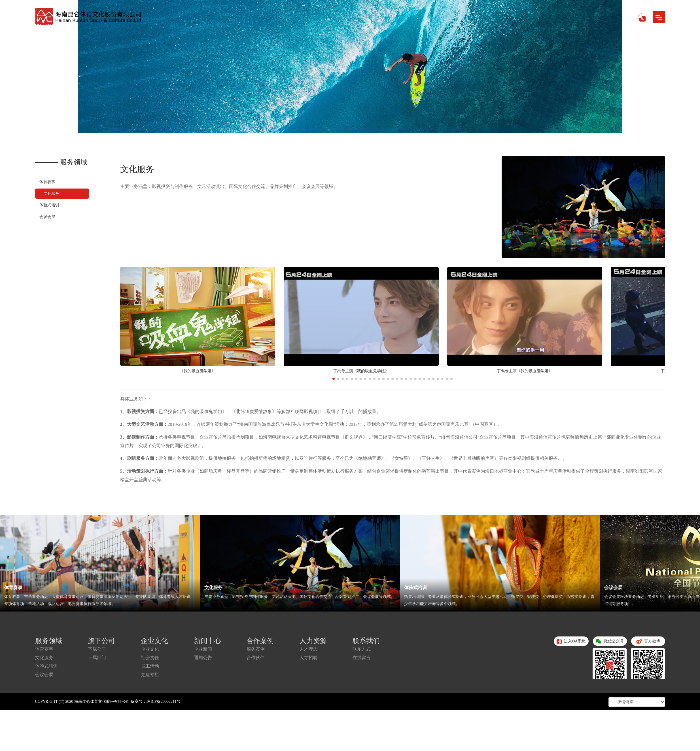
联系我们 (366, 641)
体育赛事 (47, 182)
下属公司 (97, 649)
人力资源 (313, 641)
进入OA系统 (571, 642)
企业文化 (154, 641)
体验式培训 (49, 205)
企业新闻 (203, 649)
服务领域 (49, 641)
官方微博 (648, 642)
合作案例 (260, 641)
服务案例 (256, 649)
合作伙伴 (256, 658)
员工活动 (150, 666)
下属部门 (97, 658)
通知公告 (203, 658)
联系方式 (362, 649)
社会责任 (150, 658)
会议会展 (47, 217)
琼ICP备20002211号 (163, 702)
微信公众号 (610, 642)
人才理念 (309, 649)
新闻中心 (207, 641)
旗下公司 (101, 641)
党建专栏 (150, 675)
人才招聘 (309, 658)
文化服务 (52, 193)
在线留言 (362, 658)
